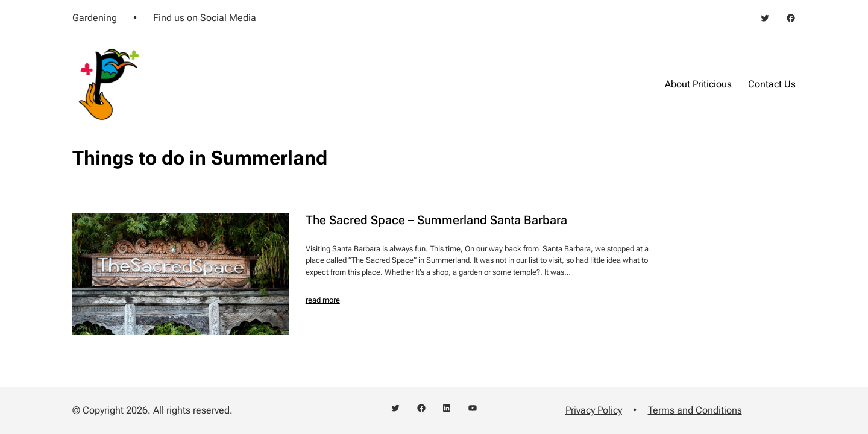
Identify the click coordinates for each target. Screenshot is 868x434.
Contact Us (772, 84)
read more (323, 300)
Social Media (228, 18)
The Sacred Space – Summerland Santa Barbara (436, 220)
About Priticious (698, 84)
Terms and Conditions (695, 410)
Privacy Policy (594, 410)
